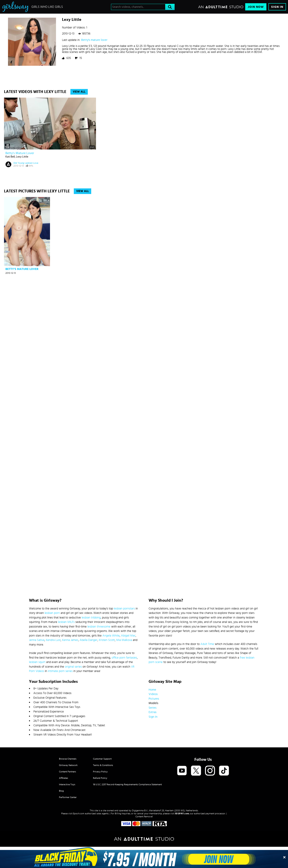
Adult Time (207, 644)
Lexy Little (22, 157)
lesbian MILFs (66, 622)
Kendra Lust (53, 640)
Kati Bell (10, 157)
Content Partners (67, 772)
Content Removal (144, 816)
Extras (152, 712)
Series (152, 708)
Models (153, 703)
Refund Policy (100, 778)
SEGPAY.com (182, 813)
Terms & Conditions (103, 765)
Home (152, 690)
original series (73, 667)
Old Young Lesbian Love (26, 163)
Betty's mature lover (94, 40)
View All (79, 92)
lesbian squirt (37, 662)
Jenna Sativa (37, 640)
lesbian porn (52, 613)
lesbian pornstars (124, 609)
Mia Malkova (124, 640)
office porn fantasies (124, 658)
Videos (153, 694)
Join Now (256, 7)
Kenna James (70, 640)
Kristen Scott (107, 640)
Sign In (277, 7)
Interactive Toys (67, 784)
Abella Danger (88, 640)
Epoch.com (79, 813)
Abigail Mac (128, 636)
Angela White (111, 636)
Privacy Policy (100, 772)
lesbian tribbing (91, 618)
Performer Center (68, 797)
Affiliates (63, 778)
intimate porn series (60, 671)
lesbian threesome (99, 627)
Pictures (154, 699)
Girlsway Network (68, 765)
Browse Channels (68, 759)
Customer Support (102, 759)
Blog (61, 791)
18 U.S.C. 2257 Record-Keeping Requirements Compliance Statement (127, 784)
